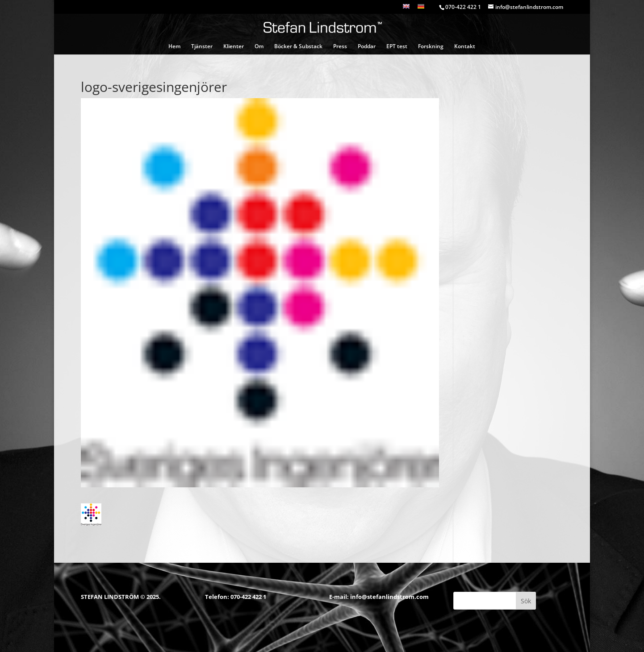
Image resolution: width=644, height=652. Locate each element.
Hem (174, 47)
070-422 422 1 (248, 597)
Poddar (367, 47)
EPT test (397, 47)
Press (340, 47)
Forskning (431, 47)
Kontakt (465, 47)
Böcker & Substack (298, 47)
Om (259, 47)
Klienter (234, 47)
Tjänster (202, 47)
